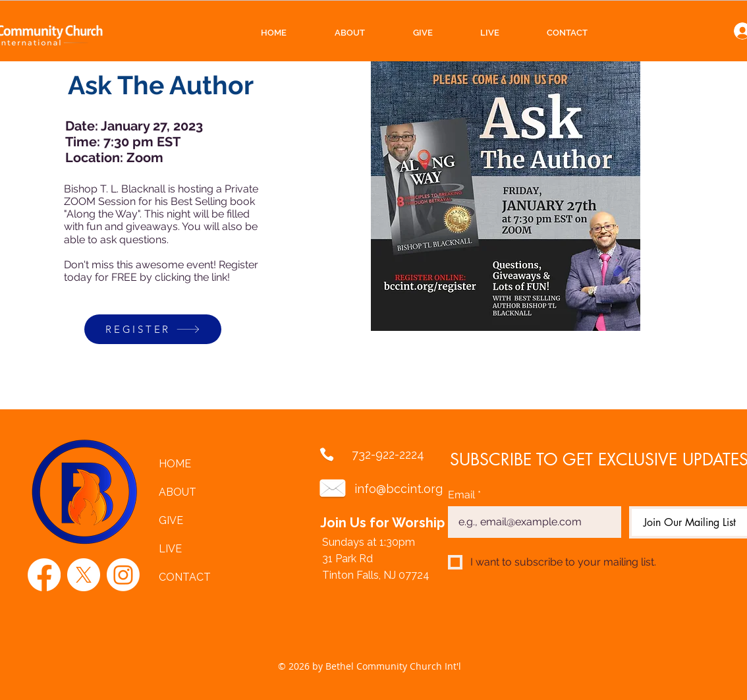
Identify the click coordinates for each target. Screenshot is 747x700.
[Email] (531, 522)
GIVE (171, 520)
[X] (84, 575)
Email (464, 495)
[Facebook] (44, 575)
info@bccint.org (399, 489)
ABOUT (178, 492)
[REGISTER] (153, 329)
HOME (175, 464)
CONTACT (185, 577)
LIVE (170, 549)
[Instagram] (123, 575)
